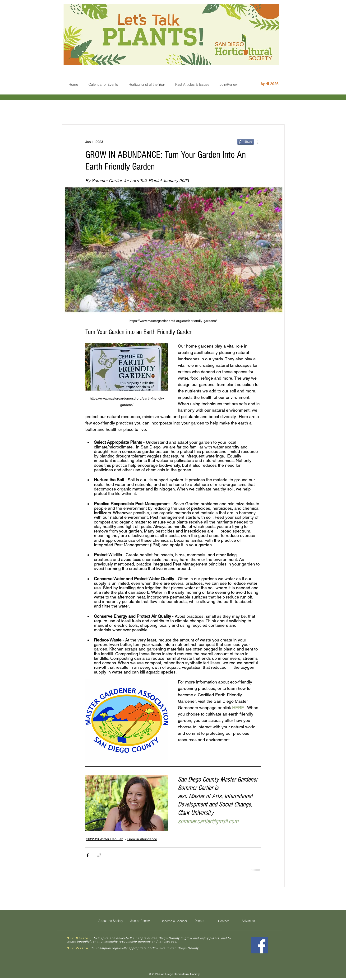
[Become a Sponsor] (174, 921)
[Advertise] (248, 921)
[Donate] (199, 921)
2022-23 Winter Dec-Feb (105, 839)
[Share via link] (99, 855)
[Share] (246, 142)
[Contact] (224, 921)
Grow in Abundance (142, 839)
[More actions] (258, 142)
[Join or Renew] (140, 921)
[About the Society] (111, 921)
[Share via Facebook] (88, 855)
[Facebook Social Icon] (260, 945)
